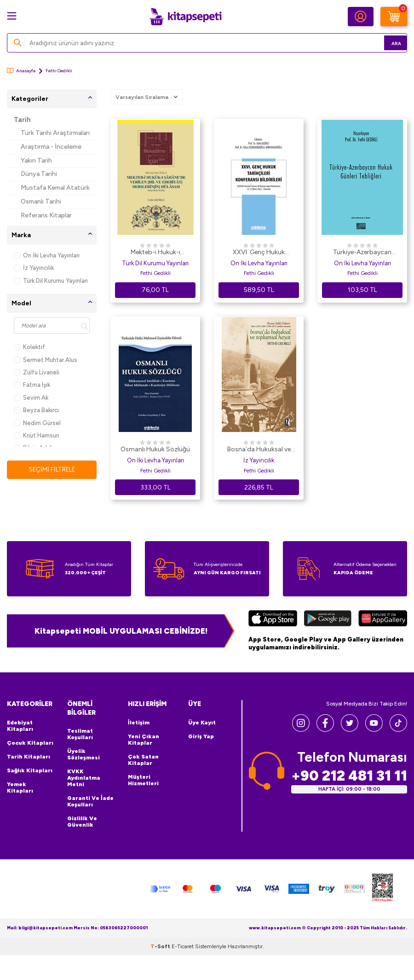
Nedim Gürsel (37, 423)
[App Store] (273, 619)
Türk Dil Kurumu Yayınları (51, 281)
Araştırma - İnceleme (51, 147)
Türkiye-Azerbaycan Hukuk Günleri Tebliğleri (362, 253)
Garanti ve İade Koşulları (90, 801)
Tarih (22, 120)
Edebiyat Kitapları (20, 726)
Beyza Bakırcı (36, 410)
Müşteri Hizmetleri (143, 780)
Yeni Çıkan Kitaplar (144, 740)
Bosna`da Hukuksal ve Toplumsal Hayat (259, 450)
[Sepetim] (394, 17)
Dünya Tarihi (39, 174)
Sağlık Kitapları (30, 770)
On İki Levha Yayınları (47, 255)
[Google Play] (328, 619)
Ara (387, 43)
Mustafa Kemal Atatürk (55, 188)
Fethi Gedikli (155, 273)
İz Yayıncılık (34, 268)
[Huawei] (383, 619)
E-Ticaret (183, 946)
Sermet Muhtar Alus (46, 360)
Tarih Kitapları (29, 757)
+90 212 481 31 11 (349, 775)
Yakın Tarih (36, 160)
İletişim (139, 723)
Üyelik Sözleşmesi (83, 754)
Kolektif (29, 347)
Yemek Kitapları (20, 787)
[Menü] (12, 16)
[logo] (185, 17)
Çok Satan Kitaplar (143, 760)
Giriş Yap (201, 736)
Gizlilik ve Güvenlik (82, 822)
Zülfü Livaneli (37, 372)
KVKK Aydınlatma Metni (84, 778)
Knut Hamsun (37, 435)
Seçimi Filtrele (52, 470)
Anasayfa (21, 71)
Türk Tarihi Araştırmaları (55, 133)
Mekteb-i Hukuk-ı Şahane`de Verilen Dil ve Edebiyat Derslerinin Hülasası (155, 253)
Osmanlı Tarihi (41, 201)
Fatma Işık (32, 385)
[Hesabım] (361, 17)
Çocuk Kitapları (30, 743)
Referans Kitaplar (46, 215)
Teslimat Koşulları (80, 734)
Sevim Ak (31, 398)
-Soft (161, 946)
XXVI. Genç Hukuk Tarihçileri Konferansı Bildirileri (259, 253)
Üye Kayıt (202, 723)
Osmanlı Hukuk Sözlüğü (155, 449)
